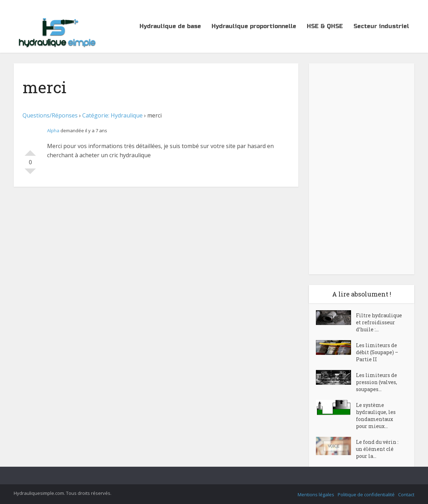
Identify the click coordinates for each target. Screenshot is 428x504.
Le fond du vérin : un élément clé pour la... (377, 449)
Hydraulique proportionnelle (254, 26)
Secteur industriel (381, 26)
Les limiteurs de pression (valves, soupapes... (377, 382)
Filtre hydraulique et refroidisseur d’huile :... (379, 322)
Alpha (53, 130)
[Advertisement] (362, 169)
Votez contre (30, 174)
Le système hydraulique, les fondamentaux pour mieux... (376, 416)
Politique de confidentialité (366, 495)
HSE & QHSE (325, 26)
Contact (406, 495)
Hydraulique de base (170, 26)
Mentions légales (316, 495)
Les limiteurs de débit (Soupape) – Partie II (377, 352)
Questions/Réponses (50, 115)
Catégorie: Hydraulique (112, 115)
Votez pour (30, 150)
